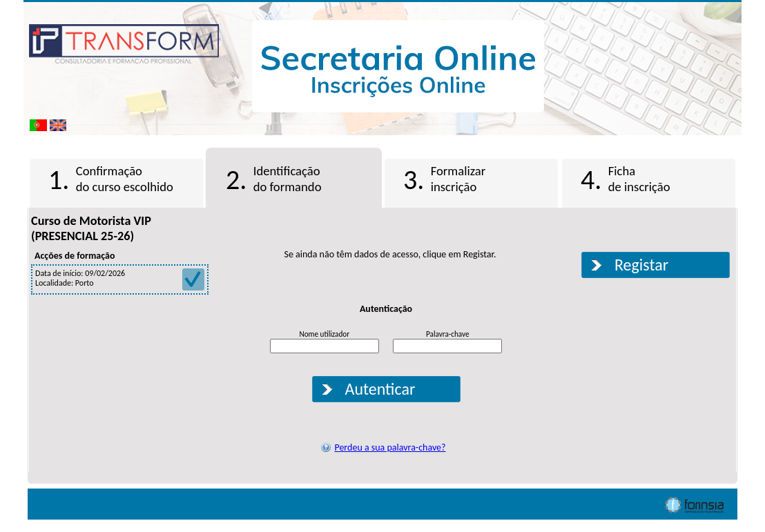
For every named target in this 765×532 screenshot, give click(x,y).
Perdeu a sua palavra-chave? (390, 447)
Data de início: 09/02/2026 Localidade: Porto (120, 278)
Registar (641, 265)
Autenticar (380, 389)
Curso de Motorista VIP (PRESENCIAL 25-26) (91, 228)
